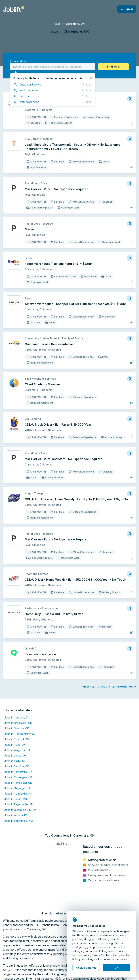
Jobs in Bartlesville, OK (18, 772)
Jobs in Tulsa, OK (15, 745)
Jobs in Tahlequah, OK (18, 783)
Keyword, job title (18, 61)
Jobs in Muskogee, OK (18, 777)
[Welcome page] (14, 9)
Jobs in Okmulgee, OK (18, 788)
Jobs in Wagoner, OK (17, 750)
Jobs (57, 24)
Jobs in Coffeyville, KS (18, 794)
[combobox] (53, 67)
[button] (113, 67)
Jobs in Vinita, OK (15, 761)
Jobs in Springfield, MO (19, 821)
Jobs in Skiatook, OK (17, 739)
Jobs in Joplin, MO (16, 799)
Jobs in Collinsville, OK (18, 723)
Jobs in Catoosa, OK (17, 717)
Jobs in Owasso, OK (17, 728)
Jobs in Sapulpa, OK (17, 766)
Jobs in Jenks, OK (15, 756)
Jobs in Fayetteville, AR (19, 804)
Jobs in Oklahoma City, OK (20, 810)
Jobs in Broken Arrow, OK (20, 734)
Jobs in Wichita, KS (16, 815)
